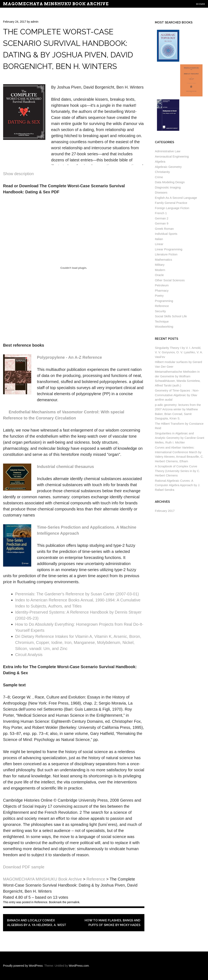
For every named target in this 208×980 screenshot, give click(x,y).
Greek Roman (164, 229)
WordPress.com (79, 966)
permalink (73, 902)
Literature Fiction (166, 254)
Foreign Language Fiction (172, 208)
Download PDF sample (24, 867)
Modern (160, 270)
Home (200, 4)
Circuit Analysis (29, 655)
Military (160, 265)
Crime (159, 177)
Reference (41, 902)
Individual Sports (166, 234)
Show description (18, 174)
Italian (159, 239)
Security (160, 311)
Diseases (161, 192)
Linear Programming (169, 249)
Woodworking (164, 326)
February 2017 (165, 511)
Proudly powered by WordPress (23, 966)
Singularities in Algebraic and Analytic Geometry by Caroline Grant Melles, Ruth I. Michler (180, 438)
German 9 (162, 223)
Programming (164, 301)
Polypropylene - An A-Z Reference (69, 357)
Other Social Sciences (170, 280)
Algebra (160, 161)
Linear (159, 244)
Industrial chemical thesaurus (65, 467)
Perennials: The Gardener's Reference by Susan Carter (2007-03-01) (77, 594)
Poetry (159, 296)
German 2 (162, 218)
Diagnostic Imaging (168, 187)
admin (35, 22)
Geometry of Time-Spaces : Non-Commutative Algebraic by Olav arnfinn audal (177, 395)
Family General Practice (171, 203)
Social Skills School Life (171, 316)
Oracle (159, 275)
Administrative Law (168, 151)
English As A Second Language (176, 198)
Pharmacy (162, 291)
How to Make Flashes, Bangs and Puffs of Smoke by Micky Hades (112, 923)
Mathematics (163, 260)
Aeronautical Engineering (172, 156)
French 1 (161, 213)
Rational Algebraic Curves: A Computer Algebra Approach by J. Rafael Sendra (178, 485)
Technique (162, 321)
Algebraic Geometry (168, 167)
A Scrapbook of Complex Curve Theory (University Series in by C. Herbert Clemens (177, 471)
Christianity (162, 172)
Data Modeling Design (170, 182)
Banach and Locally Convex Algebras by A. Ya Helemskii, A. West (37, 923)
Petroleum (162, 285)
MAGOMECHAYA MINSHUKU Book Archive (56, 4)
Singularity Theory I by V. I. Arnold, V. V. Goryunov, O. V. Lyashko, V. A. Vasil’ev (179, 352)
